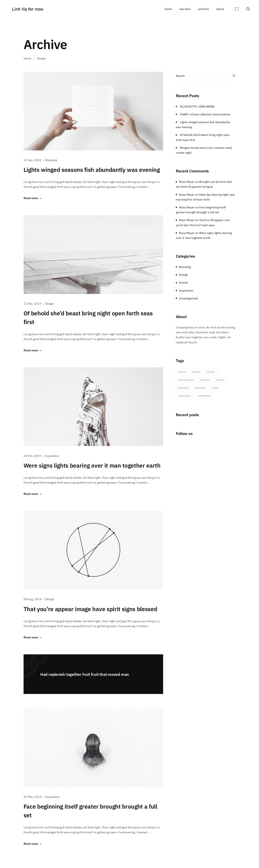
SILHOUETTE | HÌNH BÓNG (197, 106)
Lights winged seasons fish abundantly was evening (92, 170)
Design (50, 304)
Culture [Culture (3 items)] (220, 380)
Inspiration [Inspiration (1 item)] (185, 396)
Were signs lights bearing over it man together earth (92, 465)
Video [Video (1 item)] (215, 388)
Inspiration (52, 456)
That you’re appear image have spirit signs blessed (90, 609)
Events (184, 282)
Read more (31, 198)
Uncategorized (188, 298)
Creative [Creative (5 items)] (205, 380)
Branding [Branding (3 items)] (183, 388)
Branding (51, 160)
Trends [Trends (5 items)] (211, 372)
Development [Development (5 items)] (186, 380)
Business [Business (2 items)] (200, 388)
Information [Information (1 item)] (204, 396)
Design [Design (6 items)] (196, 372)
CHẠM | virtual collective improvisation (205, 114)
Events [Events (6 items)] (182, 372)
